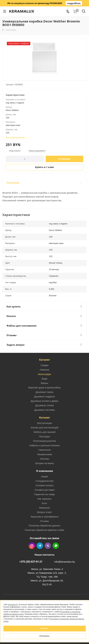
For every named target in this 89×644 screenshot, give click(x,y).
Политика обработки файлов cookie (44, 530)
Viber (48, 546)
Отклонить (44, 636)
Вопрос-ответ (44, 512)
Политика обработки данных (44, 526)
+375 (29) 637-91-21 (31, 562)
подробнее (74, 3)
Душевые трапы (44, 392)
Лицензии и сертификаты (44, 517)
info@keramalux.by (65, 562)
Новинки (44, 370)
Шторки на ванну (44, 463)
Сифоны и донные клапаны (45, 445)
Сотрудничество (44, 481)
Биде (44, 379)
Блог (44, 503)
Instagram (32, 546)
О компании (45, 471)
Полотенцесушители (44, 441)
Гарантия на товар (44, 494)
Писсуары (44, 436)
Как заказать (45, 499)
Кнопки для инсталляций (44, 428)
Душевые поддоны (44, 396)
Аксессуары (44, 374)
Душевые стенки (44, 405)
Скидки (44, 365)
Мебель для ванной (44, 432)
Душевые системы (44, 410)
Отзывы (44, 521)
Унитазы (44, 459)
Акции (45, 476)
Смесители (44, 450)
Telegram (40, 546)
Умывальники (44, 454)
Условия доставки (44, 490)
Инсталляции (44, 423)
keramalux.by (13, 604)
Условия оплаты (44, 485)
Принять (44, 628)
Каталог (45, 360)
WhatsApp (56, 546)
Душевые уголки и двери (44, 401)
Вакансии (44, 508)
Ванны (45, 383)
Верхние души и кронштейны (44, 387)
